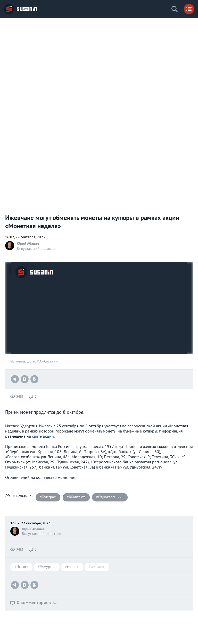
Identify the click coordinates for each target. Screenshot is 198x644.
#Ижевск (21, 567)
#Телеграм (48, 497)
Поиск (175, 9)
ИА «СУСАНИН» (21, 9)
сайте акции (43, 437)
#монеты (72, 567)
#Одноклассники (110, 497)
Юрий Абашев (28, 243)
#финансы (97, 567)
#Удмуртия (47, 567)
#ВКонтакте (76, 497)
